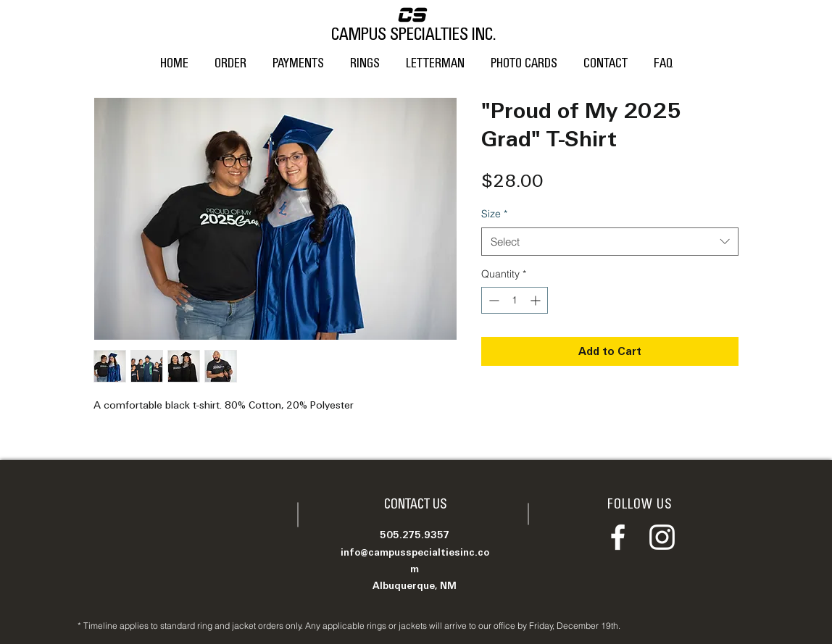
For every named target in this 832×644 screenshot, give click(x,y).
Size (494, 214)
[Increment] (537, 300)
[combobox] (610, 242)
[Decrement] (492, 300)
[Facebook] (618, 537)
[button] (365, 57)
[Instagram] (662, 537)
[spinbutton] (515, 300)
